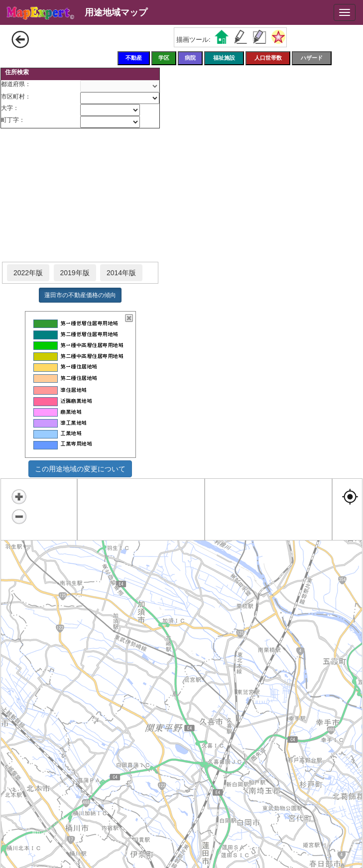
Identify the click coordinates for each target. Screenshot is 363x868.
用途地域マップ (116, 12)
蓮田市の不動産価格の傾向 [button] (80, 295)
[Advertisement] (80, 196)
